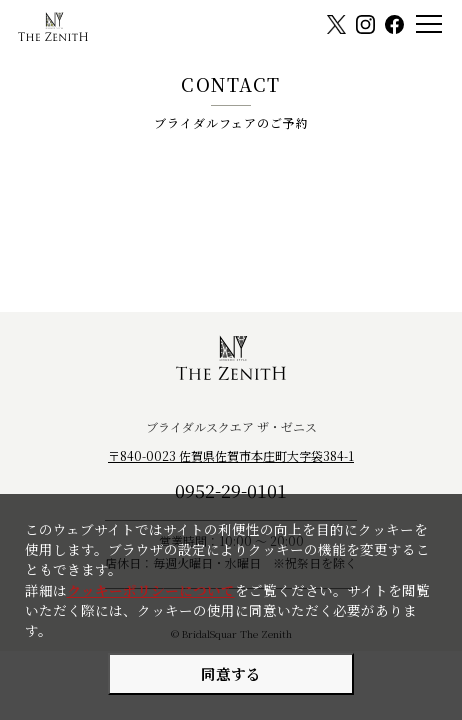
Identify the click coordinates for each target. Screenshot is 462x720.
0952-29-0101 (231, 490)
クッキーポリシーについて (151, 590)
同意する (231, 673)
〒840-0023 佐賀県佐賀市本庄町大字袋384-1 (231, 455)
